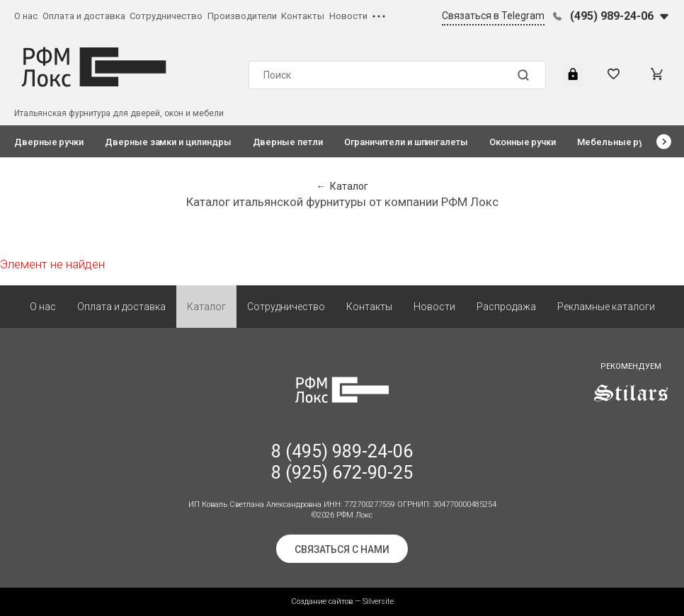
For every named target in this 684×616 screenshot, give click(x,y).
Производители (242, 16)
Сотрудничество (166, 16)
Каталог (206, 307)
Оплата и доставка (84, 16)
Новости (348, 16)
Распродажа (506, 307)
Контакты (303, 16)
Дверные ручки (49, 142)
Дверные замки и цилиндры (168, 142)
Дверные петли (288, 142)
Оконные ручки (523, 142)
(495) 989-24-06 (612, 16)
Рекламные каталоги (606, 307)
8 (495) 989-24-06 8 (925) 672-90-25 (342, 462)
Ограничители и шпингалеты (406, 142)
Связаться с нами (342, 549)
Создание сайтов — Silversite (342, 601)
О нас (26, 16)
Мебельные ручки (617, 142)
